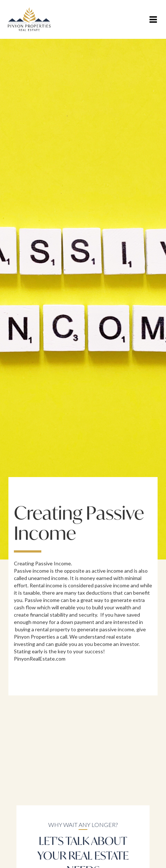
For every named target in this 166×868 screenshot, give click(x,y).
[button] (153, 19)
